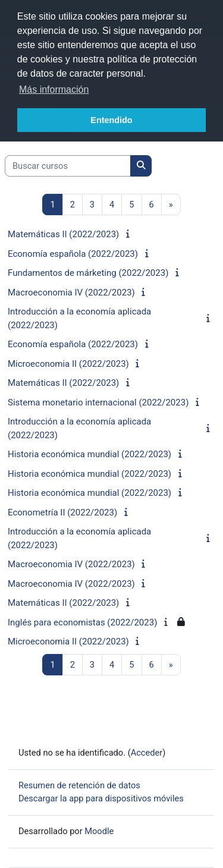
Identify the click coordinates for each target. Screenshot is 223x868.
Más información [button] (54, 89)
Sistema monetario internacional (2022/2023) (98, 402)
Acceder (147, 753)
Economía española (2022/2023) (73, 254)
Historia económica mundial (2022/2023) (89, 454)
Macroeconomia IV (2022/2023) (71, 293)
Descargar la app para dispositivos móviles (101, 798)
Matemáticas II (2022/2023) (63, 234)
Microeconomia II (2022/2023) (68, 364)
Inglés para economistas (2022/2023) (82, 622)
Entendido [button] (111, 120)
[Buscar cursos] (68, 166)
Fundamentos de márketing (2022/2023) (88, 273)
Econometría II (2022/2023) (62, 512)
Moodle (99, 831)
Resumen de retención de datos (79, 785)
